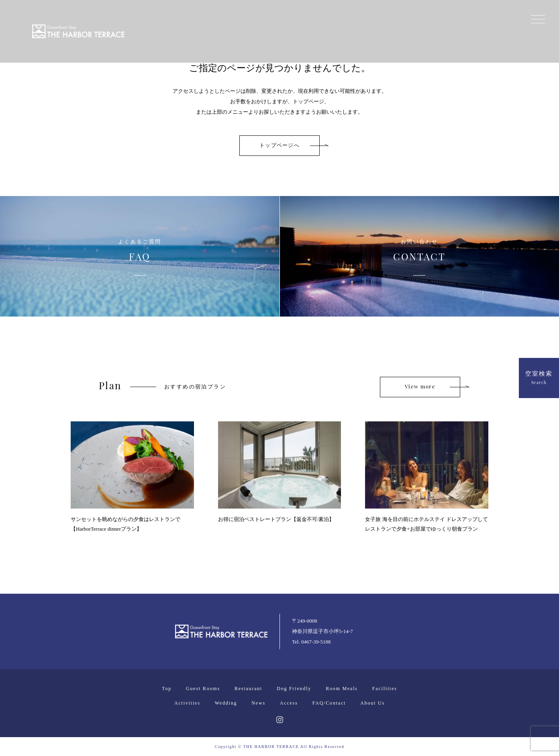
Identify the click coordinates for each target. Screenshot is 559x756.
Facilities (385, 689)
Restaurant (248, 689)
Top (167, 689)
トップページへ (279, 146)
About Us (372, 703)
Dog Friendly (294, 689)
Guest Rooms (203, 689)
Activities (187, 703)
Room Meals (342, 689)
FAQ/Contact (329, 703)
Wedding (226, 703)
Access (289, 703)
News (258, 703)
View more (420, 387)
